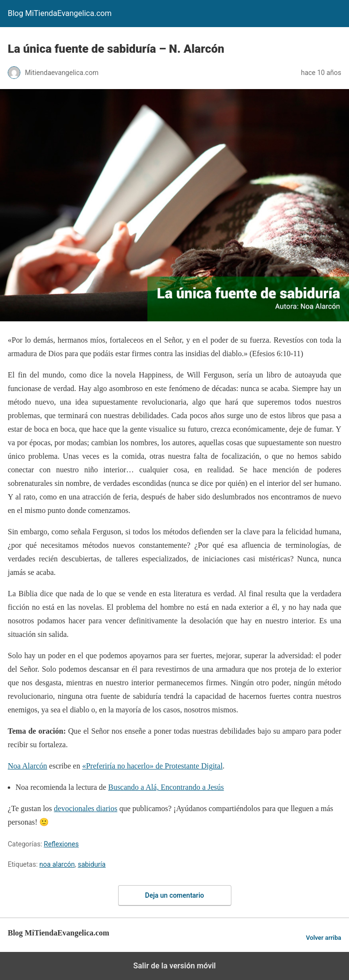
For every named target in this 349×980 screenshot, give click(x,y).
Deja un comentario (175, 895)
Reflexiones (61, 844)
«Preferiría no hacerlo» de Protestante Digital (152, 766)
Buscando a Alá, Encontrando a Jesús (166, 787)
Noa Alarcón (27, 766)
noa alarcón (57, 864)
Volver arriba (324, 938)
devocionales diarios (85, 808)
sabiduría (92, 864)
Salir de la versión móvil (174, 966)
